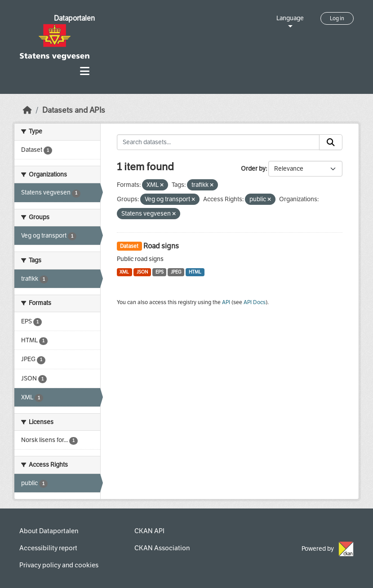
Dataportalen (74, 18)
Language (290, 18)
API (226, 302)
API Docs (255, 302)
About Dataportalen (49, 531)
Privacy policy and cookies (59, 565)
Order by (253, 169)
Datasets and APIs (74, 110)
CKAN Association (162, 548)
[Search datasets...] (218, 142)
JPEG (176, 272)
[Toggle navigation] (85, 71)
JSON (142, 272)
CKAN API (149, 531)
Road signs (161, 246)
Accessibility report (48, 548)
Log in (337, 18)
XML (124, 272)
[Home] (27, 110)
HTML (195, 272)
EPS (160, 272)
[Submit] (331, 142)
